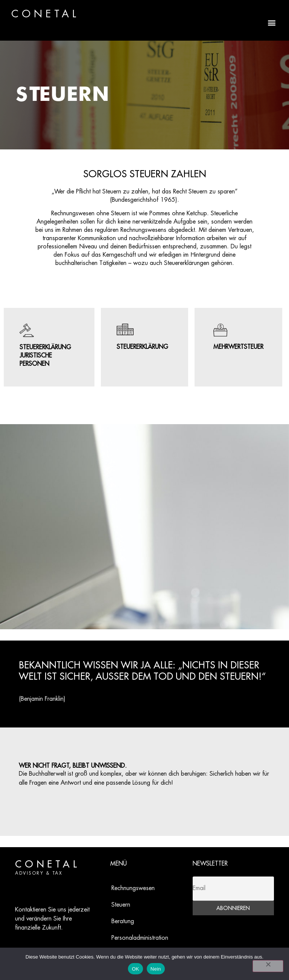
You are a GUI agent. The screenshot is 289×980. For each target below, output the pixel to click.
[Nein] (268, 966)
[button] (272, 22)
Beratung (123, 921)
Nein (156, 969)
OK (135, 969)
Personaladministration (140, 938)
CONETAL (46, 14)
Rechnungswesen (133, 888)
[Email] (233, 889)
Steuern (121, 905)
